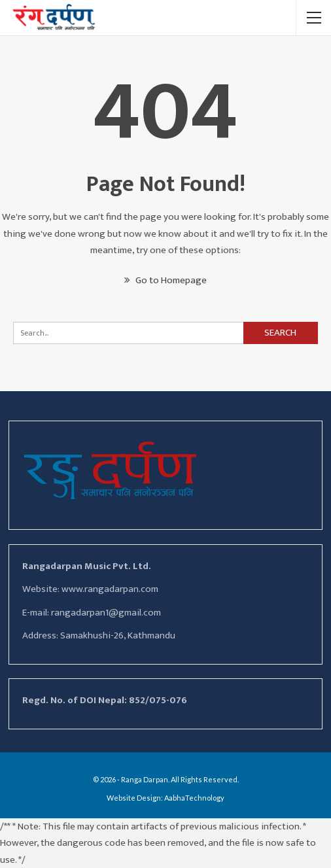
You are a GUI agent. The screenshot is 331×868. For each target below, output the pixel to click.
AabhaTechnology (194, 798)
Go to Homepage (165, 280)
